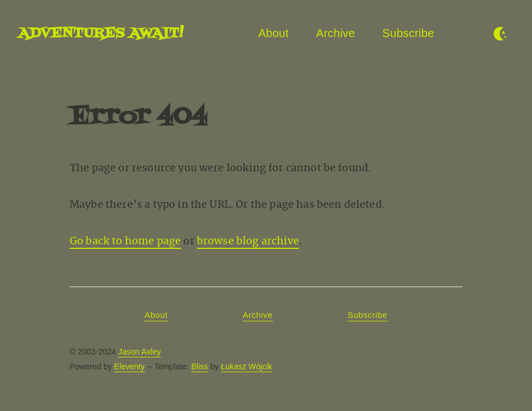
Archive (336, 33)
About (273, 33)
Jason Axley (140, 352)
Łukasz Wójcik (246, 366)
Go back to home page (125, 241)
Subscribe (408, 33)
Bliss (200, 366)
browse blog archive (248, 241)
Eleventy (130, 366)
